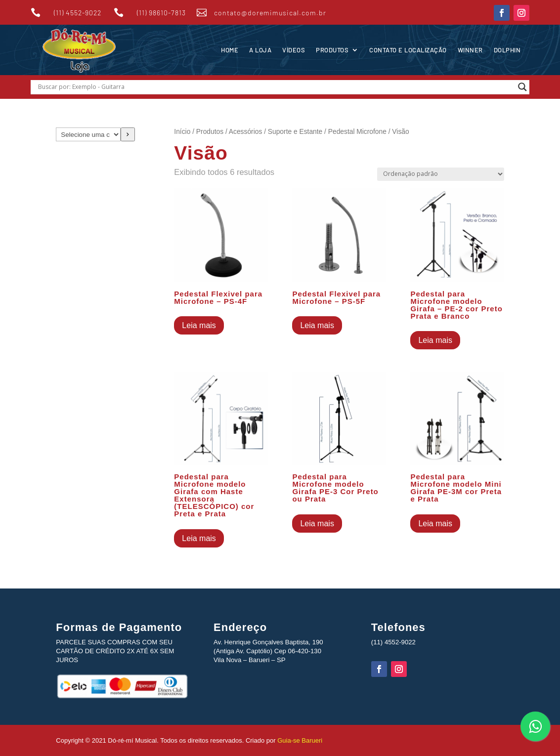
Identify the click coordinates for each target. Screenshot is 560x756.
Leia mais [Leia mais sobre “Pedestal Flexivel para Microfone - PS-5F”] (317, 325)
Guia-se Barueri (299, 740)
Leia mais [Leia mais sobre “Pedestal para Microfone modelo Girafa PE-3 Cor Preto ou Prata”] (317, 524)
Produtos (332, 50)
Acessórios (245, 132)
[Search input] (276, 87)
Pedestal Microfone (357, 132)
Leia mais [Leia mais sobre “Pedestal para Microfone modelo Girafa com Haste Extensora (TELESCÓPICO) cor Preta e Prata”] (199, 538)
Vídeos (294, 50)
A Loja (260, 50)
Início (182, 132)
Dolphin (507, 50)
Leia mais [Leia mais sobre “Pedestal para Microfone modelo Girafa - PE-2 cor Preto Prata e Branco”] (435, 340)
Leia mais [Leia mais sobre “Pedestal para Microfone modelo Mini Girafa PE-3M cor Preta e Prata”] (435, 524)
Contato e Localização (408, 50)
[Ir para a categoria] (128, 134)
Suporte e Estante (295, 132)
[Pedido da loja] (441, 174)
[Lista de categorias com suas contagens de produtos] (88, 134)
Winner (470, 50)
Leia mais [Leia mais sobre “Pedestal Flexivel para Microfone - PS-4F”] (199, 325)
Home (230, 50)
